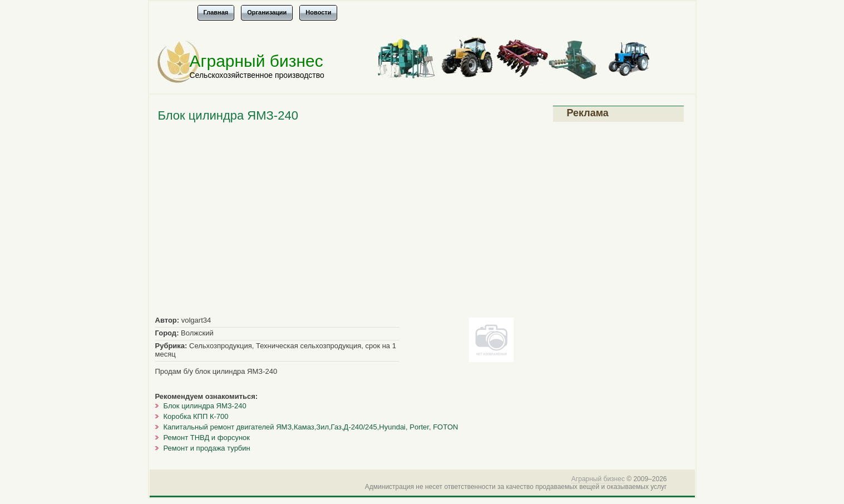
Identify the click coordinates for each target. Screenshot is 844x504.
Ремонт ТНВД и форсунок (207, 438)
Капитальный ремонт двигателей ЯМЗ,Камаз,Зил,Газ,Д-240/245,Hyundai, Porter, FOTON (311, 427)
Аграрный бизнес (256, 61)
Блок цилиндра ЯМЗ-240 (205, 406)
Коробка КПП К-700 (196, 416)
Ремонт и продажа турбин (207, 448)
